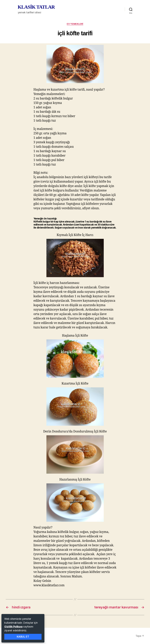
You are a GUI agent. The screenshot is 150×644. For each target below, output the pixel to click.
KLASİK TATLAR (36, 7)
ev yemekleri (75, 24)
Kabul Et (23, 637)
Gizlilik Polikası (13, 627)
